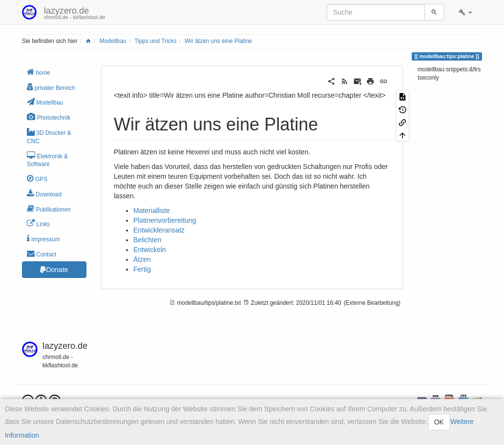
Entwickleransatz (159, 230)
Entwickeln (150, 250)
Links (38, 223)
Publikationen (49, 209)
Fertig (142, 269)
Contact (42, 254)
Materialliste (152, 211)
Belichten (147, 240)
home (39, 72)
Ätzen (142, 259)
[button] (465, 12)
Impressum (43, 239)
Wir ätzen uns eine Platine (218, 41)
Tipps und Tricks (155, 41)
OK (439, 422)
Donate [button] (54, 270)
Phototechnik (49, 117)
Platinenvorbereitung (165, 220)
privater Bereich (51, 87)
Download (44, 194)
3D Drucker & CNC (49, 136)
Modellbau (113, 41)
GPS (37, 179)
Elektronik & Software (47, 160)
